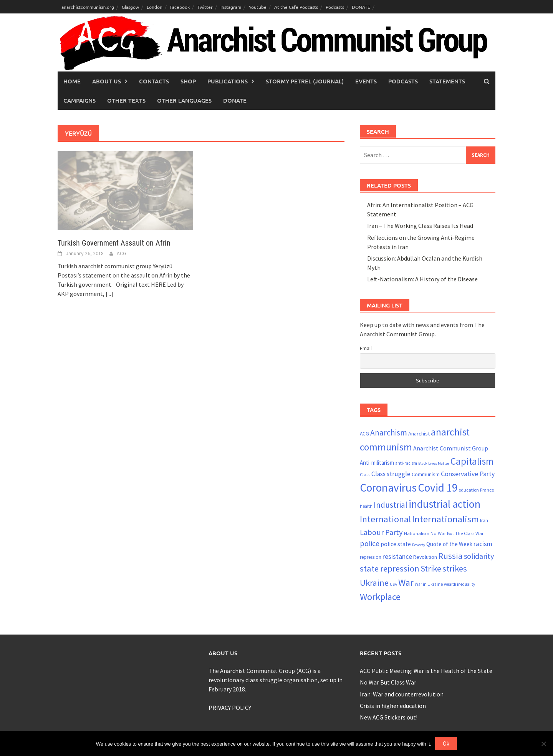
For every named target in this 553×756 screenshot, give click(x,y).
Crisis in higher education (393, 706)
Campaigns (79, 100)
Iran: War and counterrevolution (402, 694)
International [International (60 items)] (385, 519)
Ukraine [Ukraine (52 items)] (374, 583)
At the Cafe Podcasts (296, 7)
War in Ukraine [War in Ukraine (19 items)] (429, 584)
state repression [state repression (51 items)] (390, 568)
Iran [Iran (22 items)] (484, 521)
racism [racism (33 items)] (483, 544)
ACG (122, 253)
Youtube (258, 7)
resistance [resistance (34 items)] (397, 556)
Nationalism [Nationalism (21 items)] (417, 533)
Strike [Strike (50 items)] (431, 568)
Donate (235, 100)
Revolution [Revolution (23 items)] (425, 557)
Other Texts (126, 100)
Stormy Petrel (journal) (305, 81)
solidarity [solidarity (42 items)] (479, 556)
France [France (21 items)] (487, 490)
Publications (228, 81)
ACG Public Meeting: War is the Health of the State (426, 671)
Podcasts (335, 7)
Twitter (205, 7)
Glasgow (130, 7)
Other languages (184, 100)
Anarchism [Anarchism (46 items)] (389, 433)
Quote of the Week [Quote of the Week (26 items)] (449, 544)
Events (366, 81)
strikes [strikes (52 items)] (455, 568)
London (155, 7)
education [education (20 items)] (469, 490)
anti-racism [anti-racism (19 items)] (406, 463)
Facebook (180, 7)
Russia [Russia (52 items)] (450, 556)
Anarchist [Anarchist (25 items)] (419, 434)
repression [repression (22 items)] (371, 557)
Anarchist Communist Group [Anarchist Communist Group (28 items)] (451, 448)
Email (366, 348)
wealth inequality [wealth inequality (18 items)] (459, 584)
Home (72, 81)
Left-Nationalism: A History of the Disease (422, 279)
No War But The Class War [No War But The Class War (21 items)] (457, 533)
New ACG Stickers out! (389, 717)
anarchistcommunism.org (88, 7)
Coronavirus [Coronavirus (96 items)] (388, 488)
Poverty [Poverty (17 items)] (419, 545)
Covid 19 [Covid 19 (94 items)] (438, 488)
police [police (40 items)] (370, 543)
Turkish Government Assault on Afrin (114, 243)
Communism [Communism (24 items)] (426, 474)
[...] (109, 294)
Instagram (231, 7)
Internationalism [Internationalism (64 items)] (445, 519)
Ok (446, 744)
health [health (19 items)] (366, 506)
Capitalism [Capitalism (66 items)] (472, 461)
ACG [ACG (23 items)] (364, 434)
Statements (447, 81)
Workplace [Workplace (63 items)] (380, 597)
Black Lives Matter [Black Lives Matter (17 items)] (434, 463)
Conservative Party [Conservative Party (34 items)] (468, 474)
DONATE (361, 7)
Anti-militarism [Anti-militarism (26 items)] (377, 463)
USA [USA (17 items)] (393, 584)
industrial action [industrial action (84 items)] (445, 504)
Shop (188, 81)
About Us (107, 81)
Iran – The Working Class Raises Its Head (420, 226)
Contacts (154, 81)
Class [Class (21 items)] (365, 474)
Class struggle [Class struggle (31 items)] (391, 474)
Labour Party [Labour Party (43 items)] (381, 532)
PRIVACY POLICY (230, 708)
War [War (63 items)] (406, 582)
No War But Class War (388, 682)
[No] (543, 744)
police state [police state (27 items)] (396, 544)
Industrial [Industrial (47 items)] (391, 505)
